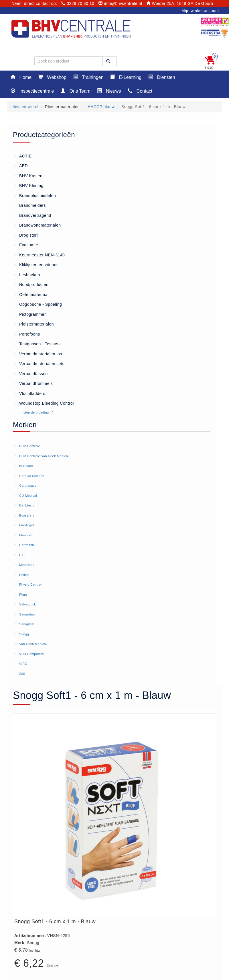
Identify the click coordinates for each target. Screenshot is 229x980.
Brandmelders (30, 205)
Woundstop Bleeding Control (44, 403)
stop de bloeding (37, 412)
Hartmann (27, 545)
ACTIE (23, 156)
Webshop (52, 77)
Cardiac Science (32, 476)
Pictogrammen (30, 314)
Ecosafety (27, 515)
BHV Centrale (30, 446)
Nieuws (109, 91)
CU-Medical (28, 496)
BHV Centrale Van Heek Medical (44, 456)
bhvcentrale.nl (25, 107)
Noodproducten (31, 284)
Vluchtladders (30, 393)
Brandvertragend (33, 215)
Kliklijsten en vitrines (36, 264)
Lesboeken (27, 274)
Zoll (22, 674)
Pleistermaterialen (34, 324)
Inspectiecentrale (32, 91)
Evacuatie (26, 245)
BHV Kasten (28, 176)
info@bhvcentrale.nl (120, 3)
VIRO (23, 664)
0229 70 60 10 (78, 3)
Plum (23, 595)
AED (21, 165)
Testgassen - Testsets (37, 344)
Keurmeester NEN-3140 (40, 255)
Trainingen (88, 77)
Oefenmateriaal (31, 294)
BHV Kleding (29, 185)
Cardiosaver (28, 486)
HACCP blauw (101, 107)
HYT (23, 555)
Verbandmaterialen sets (39, 363)
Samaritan (27, 614)
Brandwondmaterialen (38, 225)
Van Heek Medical (33, 644)
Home (21, 77)
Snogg (24, 634)
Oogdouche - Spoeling (38, 304)
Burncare (26, 466)
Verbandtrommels (33, 383)
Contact (140, 91)
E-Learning (126, 77)
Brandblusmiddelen (35, 195)
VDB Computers (31, 654)
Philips (24, 575)
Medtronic (27, 565)
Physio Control (30, 585)
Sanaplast (27, 624)
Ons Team (75, 91)
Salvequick (27, 604)
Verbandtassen (31, 373)
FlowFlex (26, 535)
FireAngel (27, 525)
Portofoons (27, 334)
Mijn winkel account (200, 11)
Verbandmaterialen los (38, 354)
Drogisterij (26, 235)
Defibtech (26, 505)
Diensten (162, 77)
